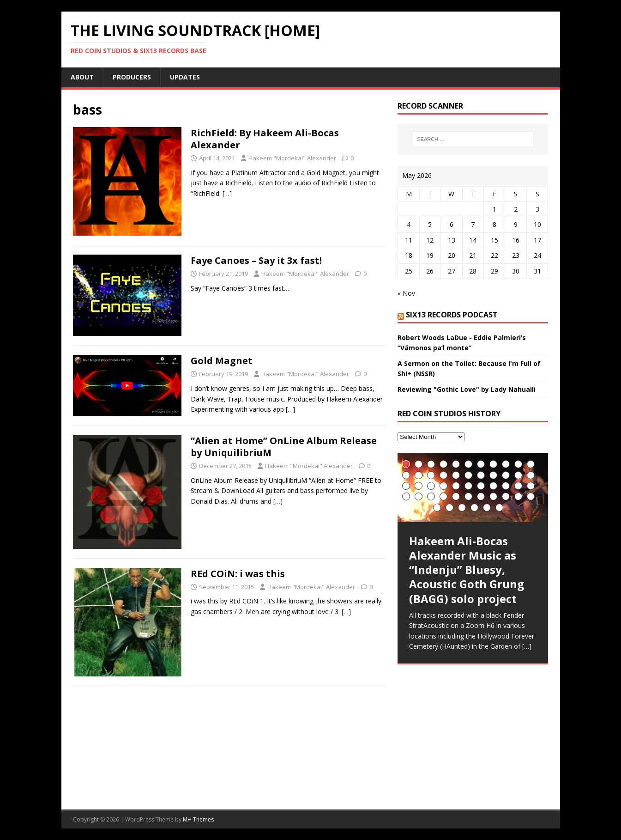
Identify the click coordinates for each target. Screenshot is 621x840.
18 (481, 475)
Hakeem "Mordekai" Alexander (292, 158)
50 (499, 508)
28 (468, 486)
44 (531, 496)
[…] (227, 193)
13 (419, 475)
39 (468, 496)
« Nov (406, 293)
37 (443, 496)
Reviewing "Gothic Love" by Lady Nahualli (467, 389)
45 (437, 508)
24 (419, 486)
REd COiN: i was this (238, 574)
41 (493, 496)
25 (431, 486)
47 (462, 508)
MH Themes (198, 819)
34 (406, 496)
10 (518, 464)
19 (493, 475)
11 (531, 464)
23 (406, 486)
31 (506, 486)
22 (531, 475)
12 (406, 475)
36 (431, 496)
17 (468, 475)
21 (518, 475)
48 (474, 508)
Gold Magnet (222, 361)
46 (449, 508)
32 (518, 486)
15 (443, 475)
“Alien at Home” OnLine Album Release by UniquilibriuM (284, 447)
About (82, 77)
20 (506, 475)
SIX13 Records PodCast (452, 315)
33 (531, 486)
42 (506, 496)
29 (481, 486)
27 (456, 486)
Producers (132, 77)
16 (456, 475)
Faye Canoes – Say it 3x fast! (256, 260)
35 (419, 496)
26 (443, 486)
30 (493, 486)
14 (431, 475)
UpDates (185, 77)
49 (487, 508)
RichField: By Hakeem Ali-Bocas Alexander (265, 139)
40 (481, 496)
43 (518, 496)
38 (456, 496)
